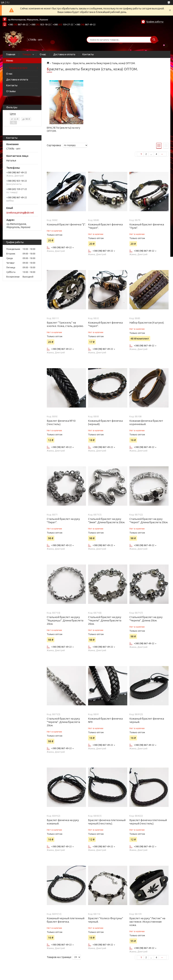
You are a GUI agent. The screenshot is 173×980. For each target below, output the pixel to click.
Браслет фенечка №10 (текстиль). (61, 422)
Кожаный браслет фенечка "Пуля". (147, 226)
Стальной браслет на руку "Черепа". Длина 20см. (146, 619)
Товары (27, 54)
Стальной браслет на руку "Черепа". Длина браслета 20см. (105, 620)
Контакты (88, 54)
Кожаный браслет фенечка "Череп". (105, 226)
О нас (43, 54)
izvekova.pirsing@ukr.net (20, 213)
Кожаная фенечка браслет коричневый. (146, 422)
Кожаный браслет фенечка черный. (147, 720)
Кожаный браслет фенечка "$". (66, 224)
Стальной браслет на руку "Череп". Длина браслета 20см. (149, 521)
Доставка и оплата (64, 54)
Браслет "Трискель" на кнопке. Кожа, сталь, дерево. (65, 324)
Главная (11, 54)
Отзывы (11, 91)
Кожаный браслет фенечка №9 (105, 720)
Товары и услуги (18, 68)
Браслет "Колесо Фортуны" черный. (106, 920)
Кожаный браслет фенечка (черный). (105, 422)
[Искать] (154, 40)
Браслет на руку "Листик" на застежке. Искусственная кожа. (147, 922)
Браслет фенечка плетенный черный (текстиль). (107, 822)
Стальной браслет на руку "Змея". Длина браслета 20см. (107, 521)
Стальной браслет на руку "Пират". (63, 521)
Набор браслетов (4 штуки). (147, 323)
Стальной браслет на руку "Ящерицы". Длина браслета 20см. (65, 620)
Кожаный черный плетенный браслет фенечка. (66, 920)
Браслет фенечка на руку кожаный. (63, 822)
